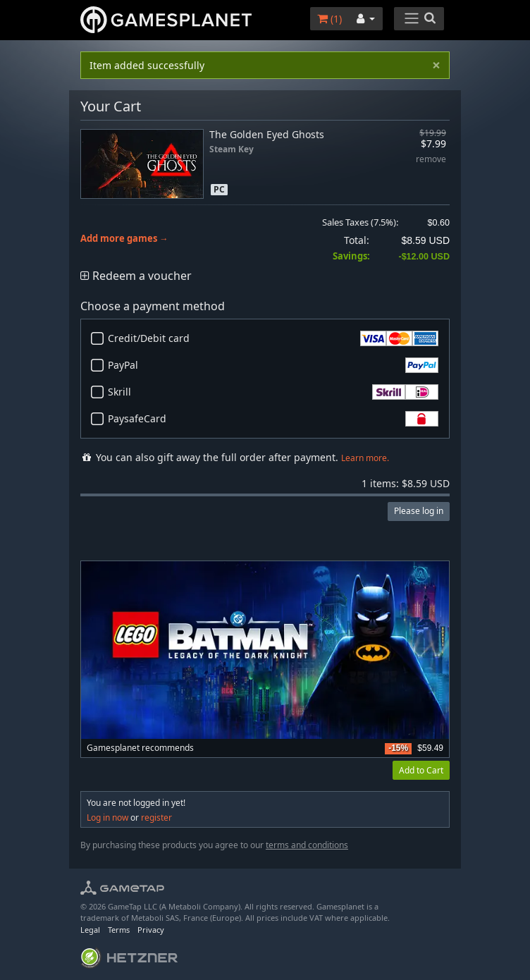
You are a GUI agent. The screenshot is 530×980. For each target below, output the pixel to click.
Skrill (273, 392)
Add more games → (124, 239)
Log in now (107, 817)
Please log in (419, 511)
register (156, 817)
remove (431, 160)
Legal (90, 930)
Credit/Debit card (273, 338)
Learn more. (365, 458)
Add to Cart (421, 770)
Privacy (151, 930)
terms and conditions (307, 845)
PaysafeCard (273, 419)
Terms (119, 930)
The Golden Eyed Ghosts (267, 134)
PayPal (273, 365)
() (329, 19)
